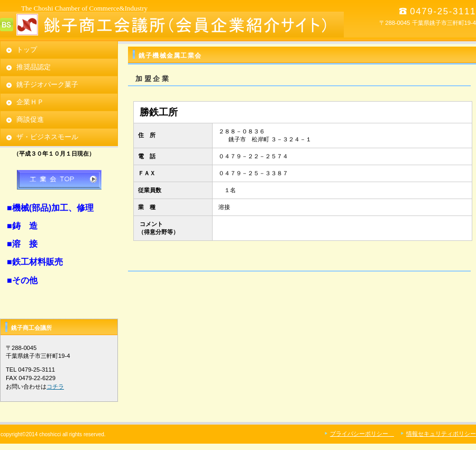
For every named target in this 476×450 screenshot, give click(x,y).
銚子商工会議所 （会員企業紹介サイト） (172, 25)
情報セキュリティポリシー (441, 434)
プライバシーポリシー (362, 434)
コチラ (55, 386)
